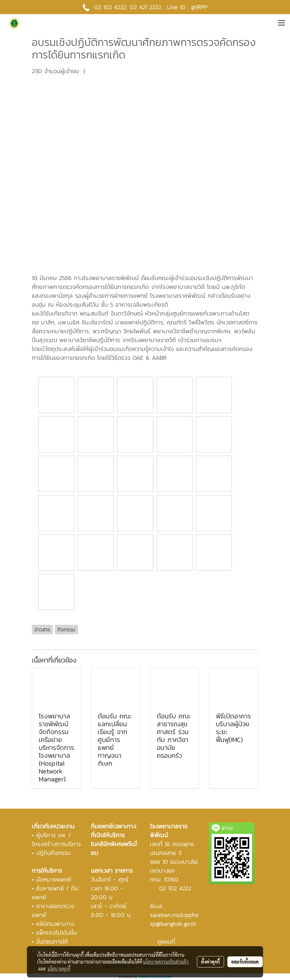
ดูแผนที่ (166, 941)
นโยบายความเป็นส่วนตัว (166, 962)
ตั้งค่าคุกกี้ (210, 962)
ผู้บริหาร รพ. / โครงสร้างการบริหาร (56, 839)
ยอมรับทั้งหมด (245, 962)
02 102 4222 (175, 888)
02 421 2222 (145, 7)
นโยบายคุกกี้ (59, 969)
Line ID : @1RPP (187, 7)
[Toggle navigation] (281, 23)
